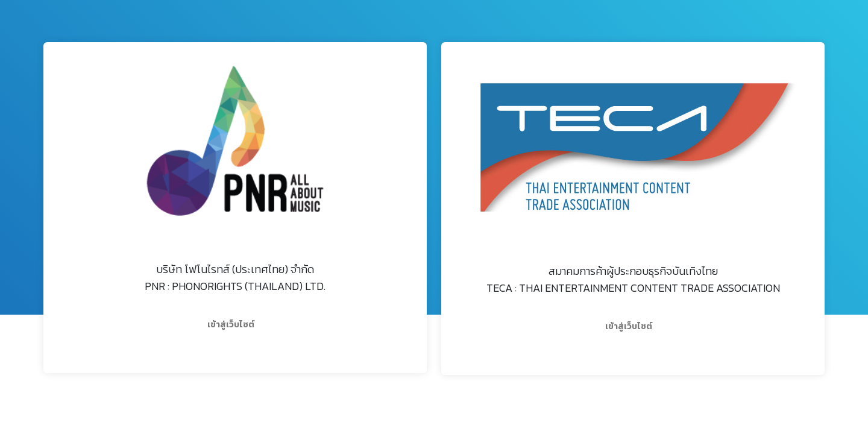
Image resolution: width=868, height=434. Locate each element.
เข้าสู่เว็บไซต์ (231, 325)
